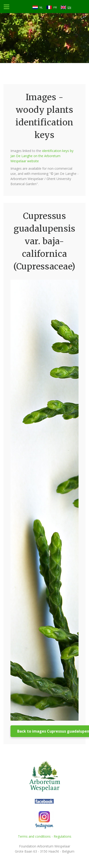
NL (41, 7)
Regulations (63, 836)
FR (55, 7)
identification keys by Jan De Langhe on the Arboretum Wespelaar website (42, 156)
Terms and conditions (34, 836)
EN (69, 7)
